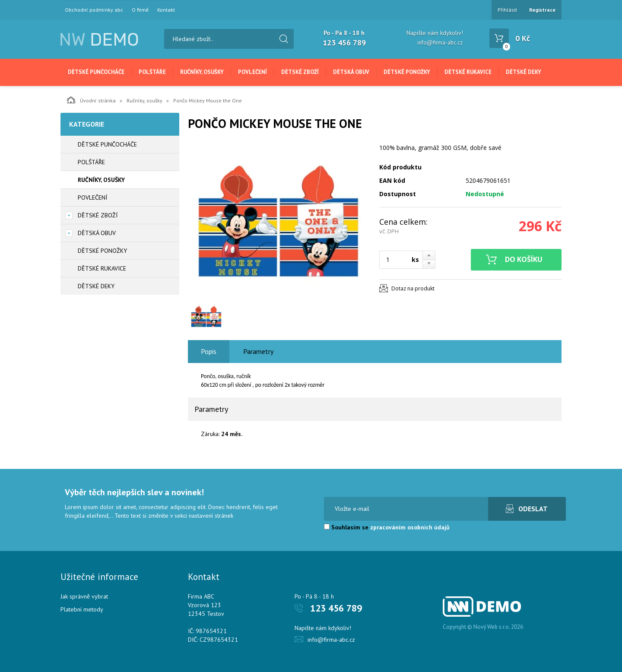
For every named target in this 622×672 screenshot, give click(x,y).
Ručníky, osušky (202, 72)
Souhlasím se (387, 527)
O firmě (140, 10)
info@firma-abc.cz (440, 43)
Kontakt (166, 10)
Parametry (258, 351)
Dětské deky (524, 72)
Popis (209, 351)
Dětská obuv (351, 72)
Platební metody (82, 609)
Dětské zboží (300, 72)
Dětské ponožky (407, 72)
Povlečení (252, 72)
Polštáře (152, 72)
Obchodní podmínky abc (94, 10)
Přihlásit (507, 10)
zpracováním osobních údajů (410, 527)
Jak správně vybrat (84, 596)
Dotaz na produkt (413, 288)
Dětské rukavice (468, 72)
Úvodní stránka (91, 100)
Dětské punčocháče (96, 72)
